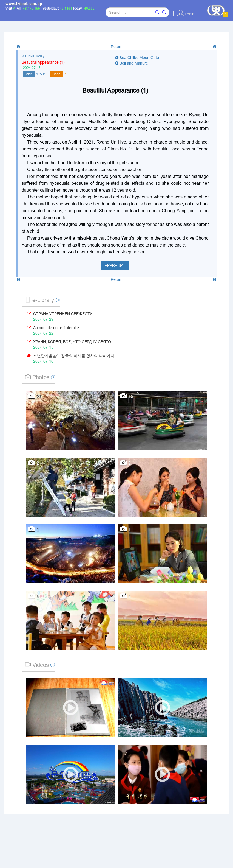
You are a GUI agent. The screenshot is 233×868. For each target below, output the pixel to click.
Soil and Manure (132, 63)
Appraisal (115, 265)
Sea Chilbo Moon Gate (137, 58)
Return (117, 47)
